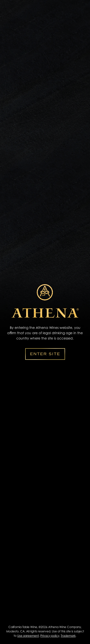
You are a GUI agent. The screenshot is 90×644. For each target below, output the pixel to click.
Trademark (68, 636)
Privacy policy (50, 636)
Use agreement (28, 636)
